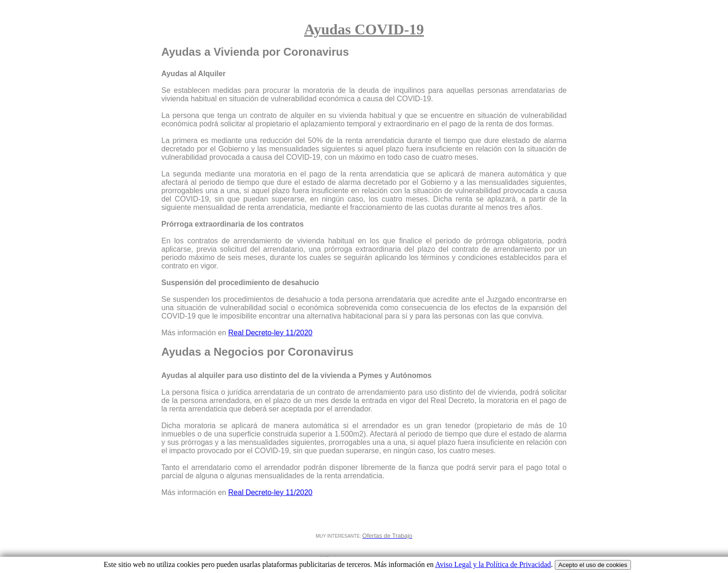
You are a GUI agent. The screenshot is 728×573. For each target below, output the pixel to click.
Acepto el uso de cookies (593, 565)
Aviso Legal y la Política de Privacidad (493, 564)
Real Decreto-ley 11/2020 (270, 333)
